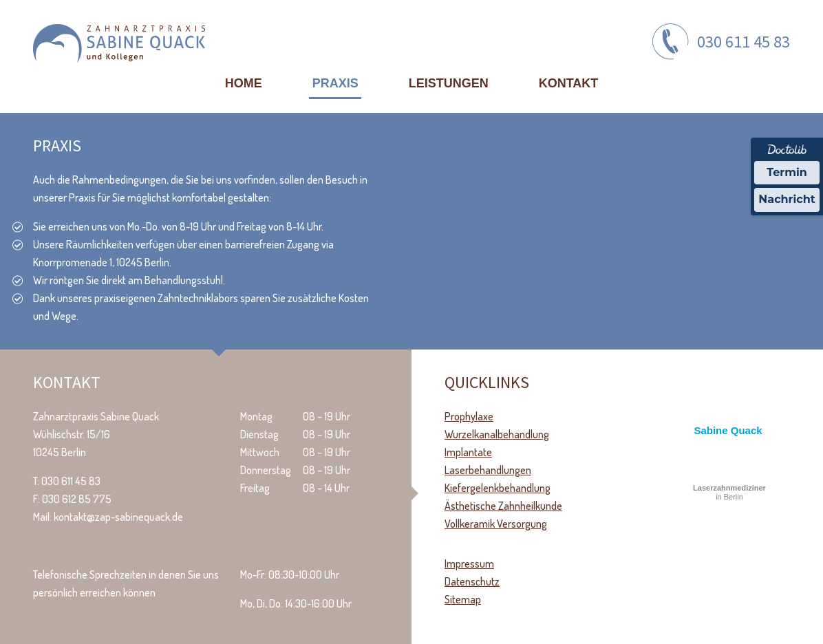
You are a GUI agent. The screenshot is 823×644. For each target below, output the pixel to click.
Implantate (468, 452)
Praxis (335, 83)
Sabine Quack (728, 430)
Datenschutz (472, 581)
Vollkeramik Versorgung (496, 524)
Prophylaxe (469, 416)
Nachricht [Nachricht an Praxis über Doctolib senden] (787, 199)
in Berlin (729, 492)
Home (244, 83)
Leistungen (449, 83)
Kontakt (569, 83)
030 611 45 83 (744, 42)
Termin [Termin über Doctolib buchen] (787, 172)
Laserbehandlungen (488, 470)
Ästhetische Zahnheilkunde (503, 506)
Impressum (469, 563)
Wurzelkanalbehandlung (497, 434)
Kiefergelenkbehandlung (498, 488)
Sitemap (463, 599)
